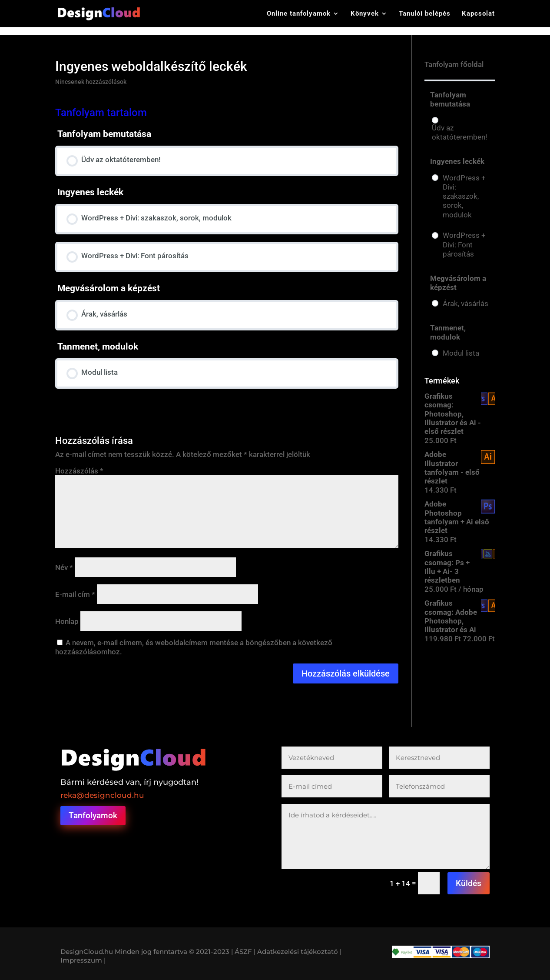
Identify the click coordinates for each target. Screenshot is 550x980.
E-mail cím (75, 594)
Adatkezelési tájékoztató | (299, 952)
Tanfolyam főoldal (454, 64)
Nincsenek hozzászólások (91, 82)
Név (64, 567)
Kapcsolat (478, 14)
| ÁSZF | (243, 952)
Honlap (67, 621)
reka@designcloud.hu (102, 795)
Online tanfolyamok (299, 14)
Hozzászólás (79, 471)
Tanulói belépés (425, 14)
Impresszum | (83, 960)
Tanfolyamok (93, 815)
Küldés (469, 883)
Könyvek (365, 14)
